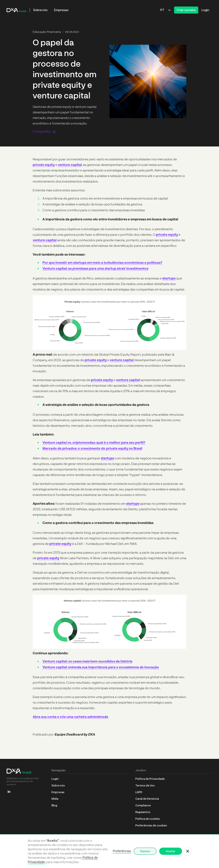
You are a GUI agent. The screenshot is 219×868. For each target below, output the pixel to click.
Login (205, 10)
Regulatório (143, 812)
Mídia (55, 799)
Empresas (61, 10)
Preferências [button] (122, 851)
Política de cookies (148, 819)
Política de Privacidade (150, 779)
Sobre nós (40, 10)
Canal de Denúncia (147, 799)
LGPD (139, 792)
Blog (54, 805)
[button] (166, 10)
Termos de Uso (145, 785)
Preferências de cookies (151, 825)
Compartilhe (42, 131)
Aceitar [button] (171, 851)
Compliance (143, 805)
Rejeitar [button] (145, 851)
